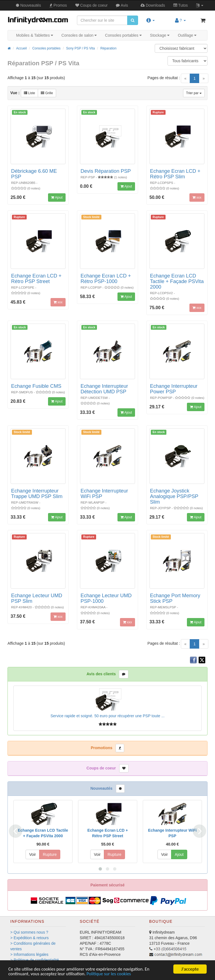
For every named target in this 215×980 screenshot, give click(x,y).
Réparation (108, 48)
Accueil (21, 48)
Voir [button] (32, 854)
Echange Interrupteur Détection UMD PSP (104, 389)
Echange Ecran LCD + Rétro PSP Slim (175, 174)
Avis (122, 5)
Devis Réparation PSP (106, 171)
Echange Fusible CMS (36, 386)
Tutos (181, 5)
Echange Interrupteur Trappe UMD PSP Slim (37, 494)
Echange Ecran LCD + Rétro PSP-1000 (106, 279)
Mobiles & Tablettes (35, 35)
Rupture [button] (50, 854)
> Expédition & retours (29, 938)
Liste (30, 93)
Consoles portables (123, 35)
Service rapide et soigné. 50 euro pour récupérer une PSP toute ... (108, 716)
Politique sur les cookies (112, 974)
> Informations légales (29, 954)
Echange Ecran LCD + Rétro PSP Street (36, 279)
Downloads (153, 5)
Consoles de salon (79, 35)
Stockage (160, 35)
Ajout (57, 197)
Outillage (187, 35)
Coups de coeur (92, 5)
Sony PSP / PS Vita (80, 48)
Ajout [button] (179, 854)
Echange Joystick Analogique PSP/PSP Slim (174, 496)
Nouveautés (28, 5)
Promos (58, 5)
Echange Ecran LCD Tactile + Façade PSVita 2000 (177, 281)
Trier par (194, 93)
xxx (197, 197)
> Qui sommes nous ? (29, 932)
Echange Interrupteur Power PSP (174, 389)
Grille (47, 93)
